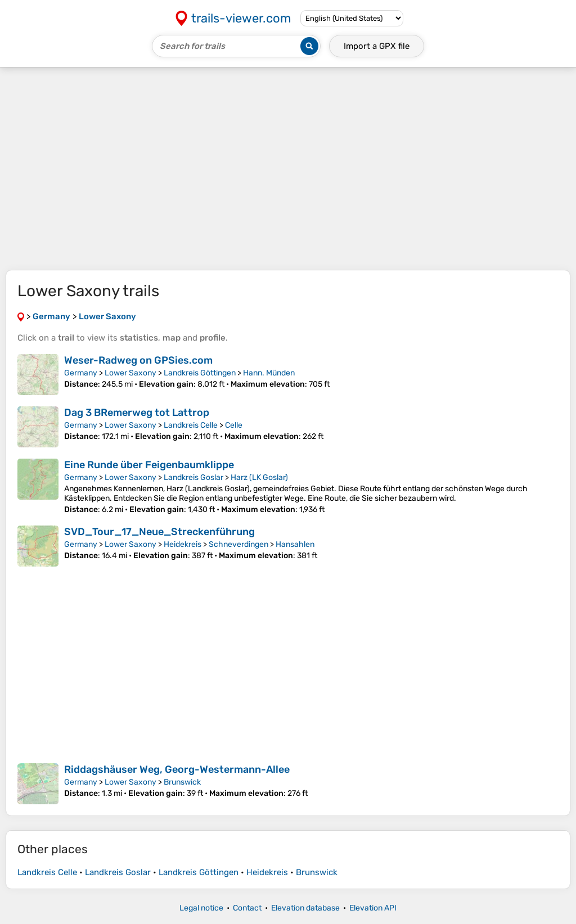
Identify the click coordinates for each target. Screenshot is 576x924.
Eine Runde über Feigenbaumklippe (149, 465)
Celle (234, 425)
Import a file (377, 46)
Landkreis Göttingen (200, 373)
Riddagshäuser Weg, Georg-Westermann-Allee (177, 769)
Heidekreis (183, 544)
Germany (81, 373)
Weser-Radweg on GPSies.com (138, 360)
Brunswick (182, 782)
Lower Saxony (130, 373)
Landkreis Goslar (193, 477)
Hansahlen (295, 544)
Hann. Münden (269, 373)
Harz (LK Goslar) (259, 477)
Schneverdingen (238, 544)
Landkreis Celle (191, 425)
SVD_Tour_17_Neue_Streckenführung (159, 532)
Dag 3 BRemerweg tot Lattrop (137, 413)
